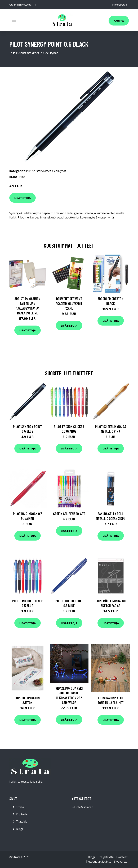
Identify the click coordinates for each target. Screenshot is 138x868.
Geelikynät (51, 53)
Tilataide (22, 821)
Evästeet (122, 857)
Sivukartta (121, 862)
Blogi (19, 829)
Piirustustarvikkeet (26, 53)
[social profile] (35, 5)
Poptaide (22, 814)
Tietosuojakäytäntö (99, 862)
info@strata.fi (120, 5)
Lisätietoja (23, 198)
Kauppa (119, 21)
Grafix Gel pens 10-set (69, 514)
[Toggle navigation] (14, 20)
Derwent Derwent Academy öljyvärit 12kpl (69, 303)
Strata (20, 807)
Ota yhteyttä (106, 857)
